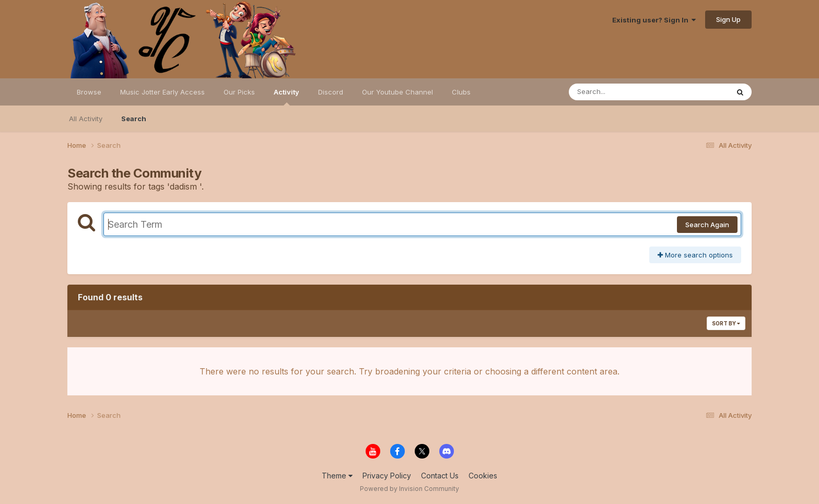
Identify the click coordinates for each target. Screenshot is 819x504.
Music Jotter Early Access (162, 92)
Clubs (461, 92)
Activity (286, 97)
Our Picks (239, 92)
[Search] (620, 92)
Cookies (483, 476)
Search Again (707, 225)
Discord (331, 92)
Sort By (726, 323)
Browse (89, 92)
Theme (337, 476)
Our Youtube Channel (397, 92)
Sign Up (728, 19)
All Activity (86, 119)
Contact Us (440, 476)
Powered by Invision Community (409, 489)
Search (134, 119)
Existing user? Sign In (654, 20)
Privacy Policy (387, 476)
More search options (695, 255)
